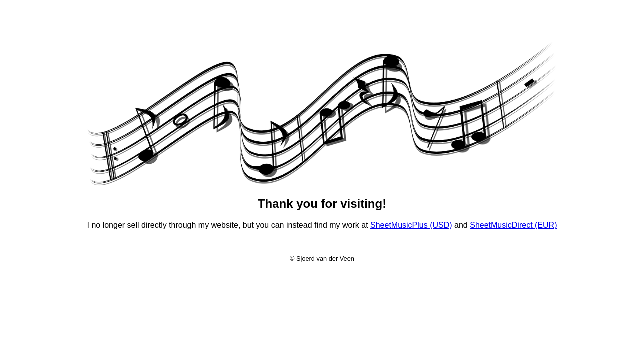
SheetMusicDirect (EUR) (513, 225)
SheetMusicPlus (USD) (411, 225)
